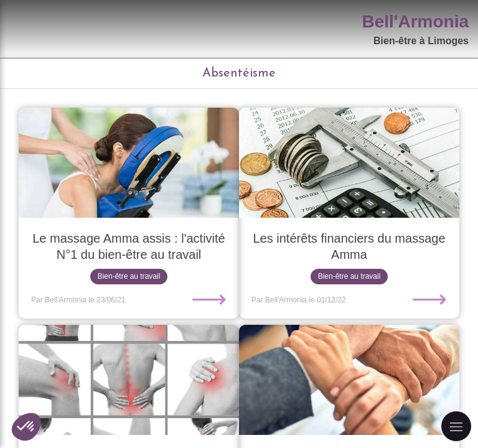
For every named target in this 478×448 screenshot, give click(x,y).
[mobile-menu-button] (456, 426)
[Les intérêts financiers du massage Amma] (349, 163)
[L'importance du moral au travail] (349, 380)
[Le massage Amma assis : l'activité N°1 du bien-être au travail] (129, 163)
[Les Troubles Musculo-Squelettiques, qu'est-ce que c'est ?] (129, 380)
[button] (26, 427)
